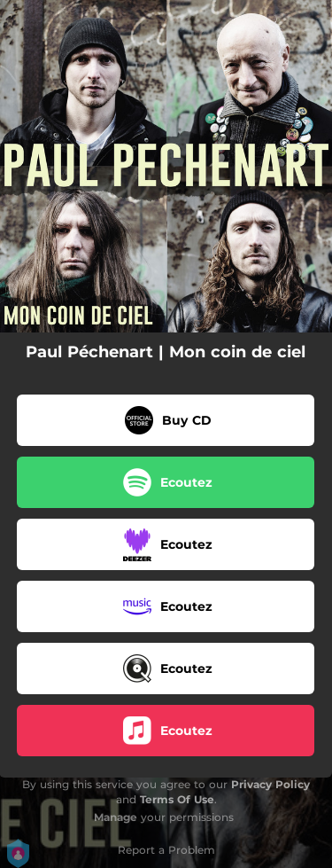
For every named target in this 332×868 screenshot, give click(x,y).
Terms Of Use (177, 799)
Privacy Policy (270, 784)
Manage (116, 817)
